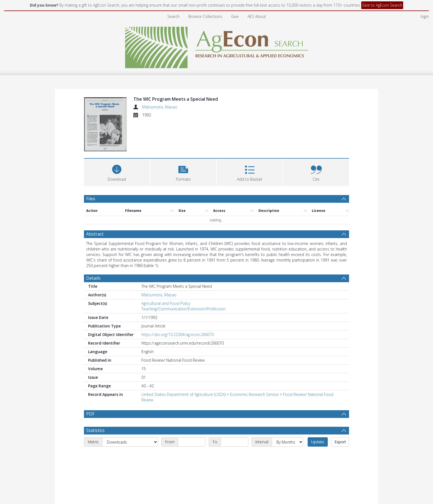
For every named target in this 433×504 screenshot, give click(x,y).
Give (235, 16)
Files (91, 200)
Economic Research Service (254, 396)
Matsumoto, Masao (160, 107)
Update (318, 456)
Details (93, 279)
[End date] (234, 457)
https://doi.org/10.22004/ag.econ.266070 (178, 336)
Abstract (95, 235)
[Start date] (192, 457)
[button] (184, 173)
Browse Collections (205, 16)
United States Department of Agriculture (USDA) (184, 396)
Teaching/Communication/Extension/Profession (184, 310)
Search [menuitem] (173, 16)
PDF (90, 415)
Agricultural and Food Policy (166, 305)
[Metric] (130, 457)
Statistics (95, 445)
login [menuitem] (425, 16)
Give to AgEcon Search (382, 5)
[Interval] (287, 457)
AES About (257, 16)
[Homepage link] (217, 46)
